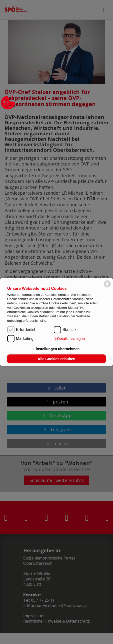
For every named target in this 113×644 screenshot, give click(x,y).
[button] (69, 339)
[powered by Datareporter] (107, 287)
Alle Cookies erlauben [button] (56, 359)
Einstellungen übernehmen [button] (57, 349)
